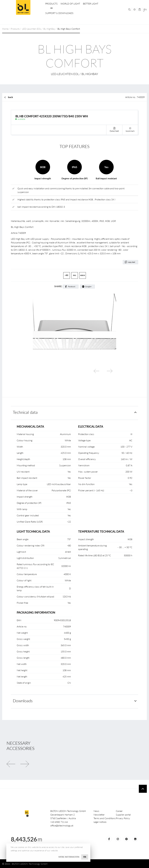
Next (110, 371)
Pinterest (126, 839)
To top (143, 789)
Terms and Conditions (105, 818)
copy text (131, 262)
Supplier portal (123, 815)
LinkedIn (135, 839)
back (10, 97)
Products (51, 4)
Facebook (72, 286)
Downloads (23, 701)
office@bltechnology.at (62, 825)
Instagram (118, 839)
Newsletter (99, 815)
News (96, 811)
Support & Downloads (59, 13)
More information (69, 857)
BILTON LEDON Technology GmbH (23, 7)
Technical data (25, 412)
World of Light (70, 4)
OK (85, 857)
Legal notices (100, 822)
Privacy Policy (123, 818)
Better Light (91, 4)
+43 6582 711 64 (59, 822)
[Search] (129, 10)
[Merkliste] (135, 9)
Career (119, 811)
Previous (96, 371)
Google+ (88, 286)
